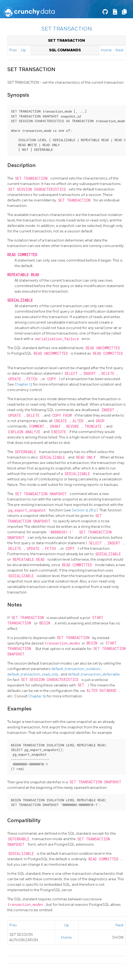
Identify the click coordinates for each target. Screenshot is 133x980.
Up (23, 50)
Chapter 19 (37, 696)
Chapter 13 (24, 384)
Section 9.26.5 (84, 510)
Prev (13, 50)
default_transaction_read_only (33, 674)
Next (120, 50)
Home (106, 50)
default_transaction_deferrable (94, 674)
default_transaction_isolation (76, 669)
